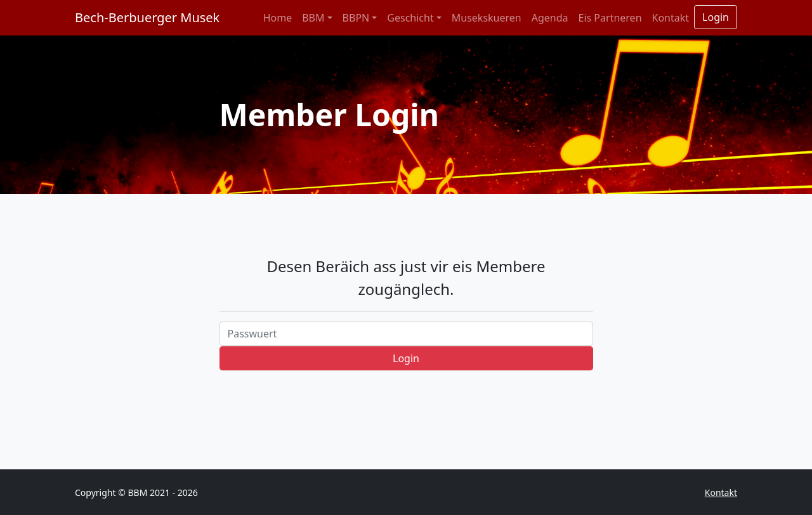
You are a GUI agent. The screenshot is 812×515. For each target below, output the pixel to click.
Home (278, 18)
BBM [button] (313, 18)
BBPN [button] (356, 18)
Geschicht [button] (410, 18)
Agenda (550, 18)
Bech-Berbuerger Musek (147, 17)
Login (716, 17)
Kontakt (671, 18)
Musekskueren (487, 18)
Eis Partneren (610, 18)
